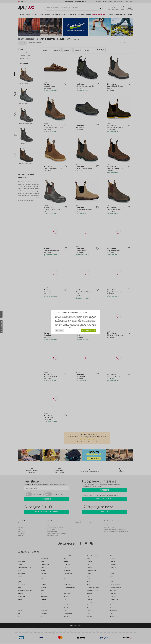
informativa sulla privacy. (83, 327)
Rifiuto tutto (60, 330)
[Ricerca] (100, 8)
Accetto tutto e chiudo (89, 330)
